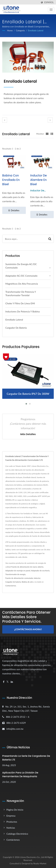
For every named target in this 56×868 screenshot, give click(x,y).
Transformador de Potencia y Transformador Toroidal (21, 293)
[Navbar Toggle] (51, 10)
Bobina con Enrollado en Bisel (11, 180)
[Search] (24, 239)
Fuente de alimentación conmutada (19, 578)
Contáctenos (13, 840)
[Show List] (52, 134)
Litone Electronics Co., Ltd (32, 857)
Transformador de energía (15, 574)
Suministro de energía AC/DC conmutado (21, 266)
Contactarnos (11, 586)
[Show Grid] (47, 134)
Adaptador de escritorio (40, 571)
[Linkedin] (12, 682)
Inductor (37, 578)
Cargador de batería (16, 328)
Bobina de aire (27, 582)
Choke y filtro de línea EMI (20, 303)
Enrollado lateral (36, 30)
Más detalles (28, 434)
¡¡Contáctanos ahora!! (28, 629)
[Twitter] (8, 682)
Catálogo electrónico (17, 834)
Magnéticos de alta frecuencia (22, 284)
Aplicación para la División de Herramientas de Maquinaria (20, 774)
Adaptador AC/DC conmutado (21, 276)
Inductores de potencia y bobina (23, 311)
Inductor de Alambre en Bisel (39, 180)
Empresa (11, 816)
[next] (50, 120)
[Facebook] (4, 682)
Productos (12, 822)
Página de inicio (15, 810)
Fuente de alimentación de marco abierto (27, 567)
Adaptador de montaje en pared (18, 571)
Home (10, 30)
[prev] (5, 120)
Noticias (11, 828)
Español (49, 2)
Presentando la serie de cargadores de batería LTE (26, 758)
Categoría (20, 30)
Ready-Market (40, 863)
